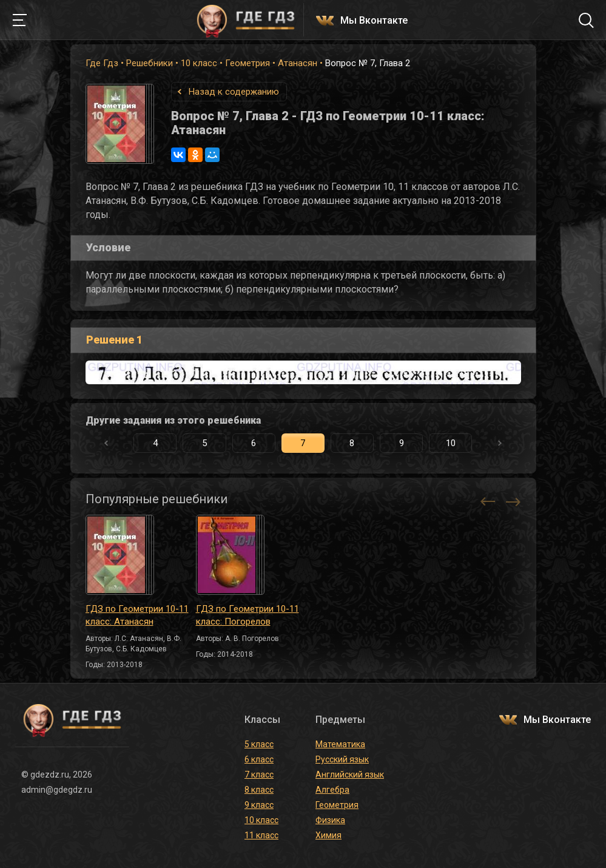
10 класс (199, 63)
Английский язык (350, 775)
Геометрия (247, 63)
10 (451, 443)
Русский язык (342, 759)
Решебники (150, 63)
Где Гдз (102, 63)
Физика (330, 820)
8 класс (259, 790)
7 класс (259, 775)
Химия (328, 835)
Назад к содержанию (234, 92)
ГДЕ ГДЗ (246, 20)
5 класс (259, 744)
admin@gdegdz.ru (57, 790)
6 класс (259, 759)
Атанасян (298, 63)
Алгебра (332, 790)
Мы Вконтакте (374, 21)
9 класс (259, 805)
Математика (340, 744)
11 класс (261, 835)
